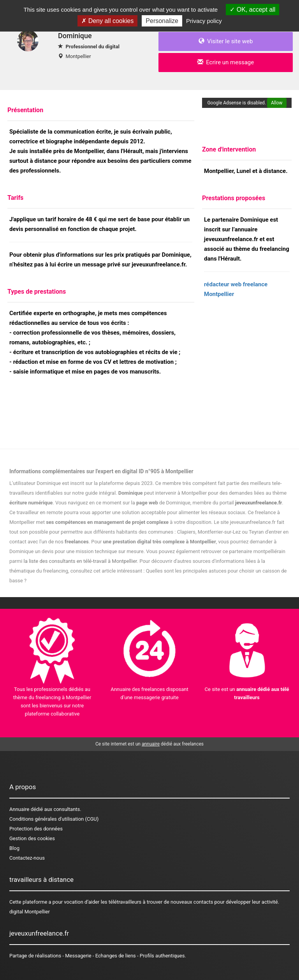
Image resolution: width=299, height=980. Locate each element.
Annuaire (19, 809)
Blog (14, 848)
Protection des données (36, 829)
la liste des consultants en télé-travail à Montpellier (80, 561)
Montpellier (78, 56)
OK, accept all (252, 10)
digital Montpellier (30, 912)
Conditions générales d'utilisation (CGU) (54, 819)
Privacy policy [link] (204, 21)
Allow (277, 103)
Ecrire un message (226, 62)
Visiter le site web (226, 41)
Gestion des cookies (32, 838)
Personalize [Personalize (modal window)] (162, 21)
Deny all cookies (107, 21)
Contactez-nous (27, 858)
